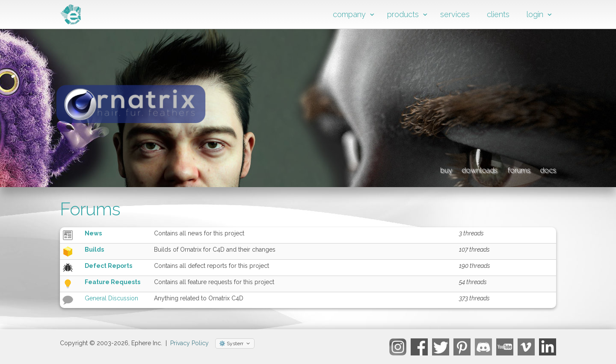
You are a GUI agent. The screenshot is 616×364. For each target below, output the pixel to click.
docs (545, 169)
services (455, 14)
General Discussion (111, 298)
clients (498, 14)
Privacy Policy (190, 343)
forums (498, 169)
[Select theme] (235, 343)
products (403, 14)
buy (382, 169)
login (535, 14)
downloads (436, 169)
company (349, 14)
